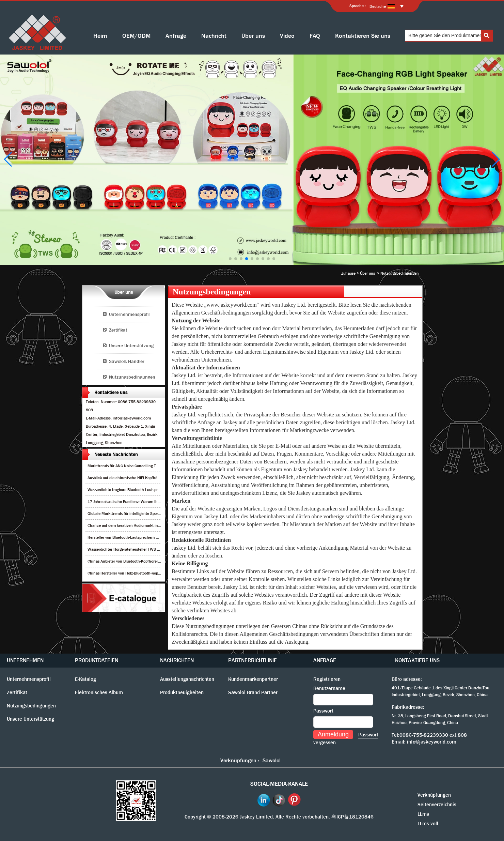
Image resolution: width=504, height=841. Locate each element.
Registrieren (327, 679)
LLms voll (428, 824)
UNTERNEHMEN (25, 660)
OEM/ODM (136, 36)
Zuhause (348, 273)
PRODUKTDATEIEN (97, 660)
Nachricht (214, 36)
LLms (423, 814)
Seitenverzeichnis (437, 805)
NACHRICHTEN (177, 660)
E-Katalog (85, 679)
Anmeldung (333, 734)
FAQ (315, 36)
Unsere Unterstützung (131, 346)
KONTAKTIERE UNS (417, 660)
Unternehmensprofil (129, 314)
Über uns (253, 36)
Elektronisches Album (99, 692)
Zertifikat (118, 330)
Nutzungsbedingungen (132, 377)
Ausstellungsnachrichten (187, 679)
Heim (100, 36)
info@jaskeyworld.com (432, 742)
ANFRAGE (325, 660)
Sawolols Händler (127, 361)
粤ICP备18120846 (352, 817)
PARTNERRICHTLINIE (253, 660)
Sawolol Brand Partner (253, 692)
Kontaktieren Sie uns (363, 36)
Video (287, 36)
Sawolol (272, 760)
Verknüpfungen (434, 795)
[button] (230, 259)
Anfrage (176, 36)
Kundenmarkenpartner (253, 679)
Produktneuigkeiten (182, 692)
